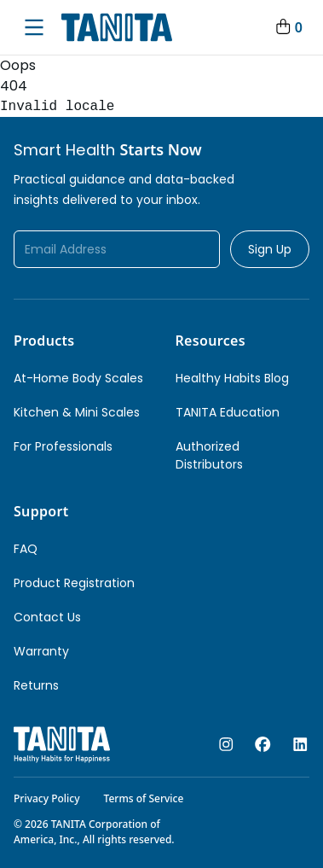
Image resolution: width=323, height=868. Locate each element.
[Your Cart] (288, 27)
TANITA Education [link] (228, 412)
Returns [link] (36, 685)
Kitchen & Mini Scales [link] (77, 412)
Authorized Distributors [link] (209, 455)
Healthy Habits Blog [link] (232, 378)
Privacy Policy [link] (47, 798)
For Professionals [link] (63, 446)
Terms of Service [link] (144, 798)
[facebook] (263, 745)
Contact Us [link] (47, 617)
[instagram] (226, 745)
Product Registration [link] (74, 583)
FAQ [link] (26, 549)
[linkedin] (300, 745)
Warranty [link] (41, 651)
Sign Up (270, 249)
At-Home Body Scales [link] (78, 378)
